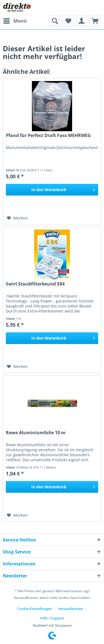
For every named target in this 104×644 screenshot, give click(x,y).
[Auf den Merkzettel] (17, 218)
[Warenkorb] (95, 21)
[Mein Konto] (82, 21)
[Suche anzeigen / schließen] (54, 21)
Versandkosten (70, 609)
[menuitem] (15, 21)
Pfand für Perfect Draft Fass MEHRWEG (48, 136)
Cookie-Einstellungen (35, 609)
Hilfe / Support (52, 618)
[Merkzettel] (68, 21)
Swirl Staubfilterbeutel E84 (35, 284)
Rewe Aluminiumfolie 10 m (36, 433)
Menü (15, 20)
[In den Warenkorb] (52, 190)
